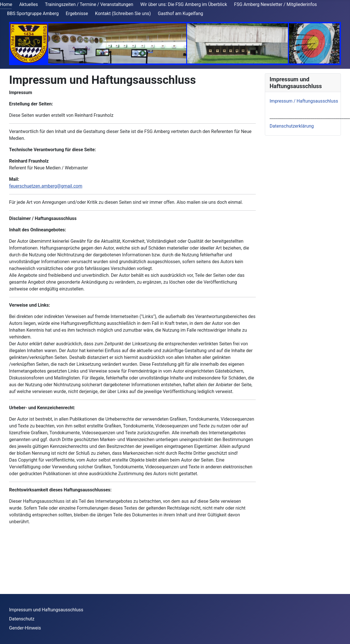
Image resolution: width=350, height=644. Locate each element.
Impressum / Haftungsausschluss (304, 101)
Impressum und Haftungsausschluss (46, 610)
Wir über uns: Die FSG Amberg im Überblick (184, 4)
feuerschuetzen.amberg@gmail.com (46, 186)
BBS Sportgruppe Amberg (33, 13)
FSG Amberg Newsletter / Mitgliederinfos (276, 4)
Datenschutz (22, 619)
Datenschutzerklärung (292, 126)
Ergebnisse (77, 13)
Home (6, 4)
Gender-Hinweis (25, 628)
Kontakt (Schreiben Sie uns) (123, 13)
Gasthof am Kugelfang (180, 13)
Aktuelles (29, 4)
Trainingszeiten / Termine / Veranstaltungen (89, 4)
